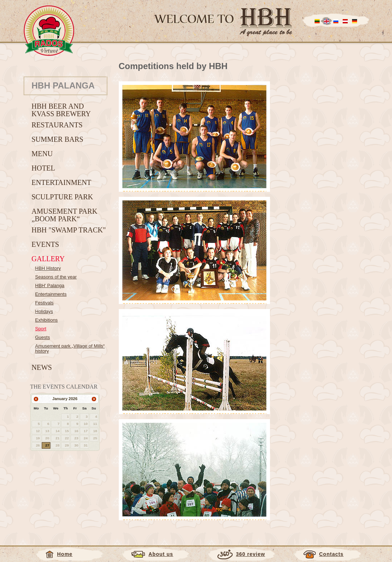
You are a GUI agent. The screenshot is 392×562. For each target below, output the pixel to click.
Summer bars (58, 139)
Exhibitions (47, 320)
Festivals (44, 303)
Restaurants (57, 125)
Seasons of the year (56, 277)
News (42, 367)
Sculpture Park (62, 197)
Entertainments (51, 294)
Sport (41, 329)
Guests (43, 337)
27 (47, 445)
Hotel (44, 168)
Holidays (44, 311)
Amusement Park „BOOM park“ (65, 215)
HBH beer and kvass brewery (61, 110)
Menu (42, 154)
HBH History (48, 268)
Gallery (48, 259)
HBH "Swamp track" (69, 230)
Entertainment (62, 182)
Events (46, 244)
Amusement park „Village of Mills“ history (70, 348)
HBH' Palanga (50, 285)
